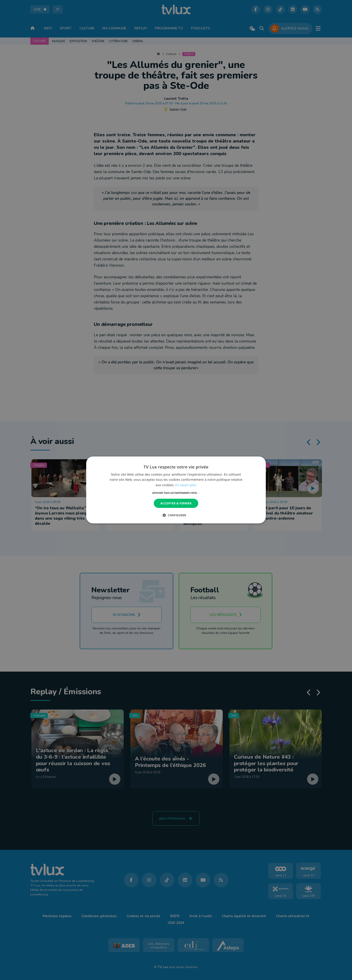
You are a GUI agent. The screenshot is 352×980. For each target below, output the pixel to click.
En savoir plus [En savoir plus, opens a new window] (186, 485)
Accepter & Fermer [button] (176, 503)
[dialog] (176, 490)
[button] (176, 493)
